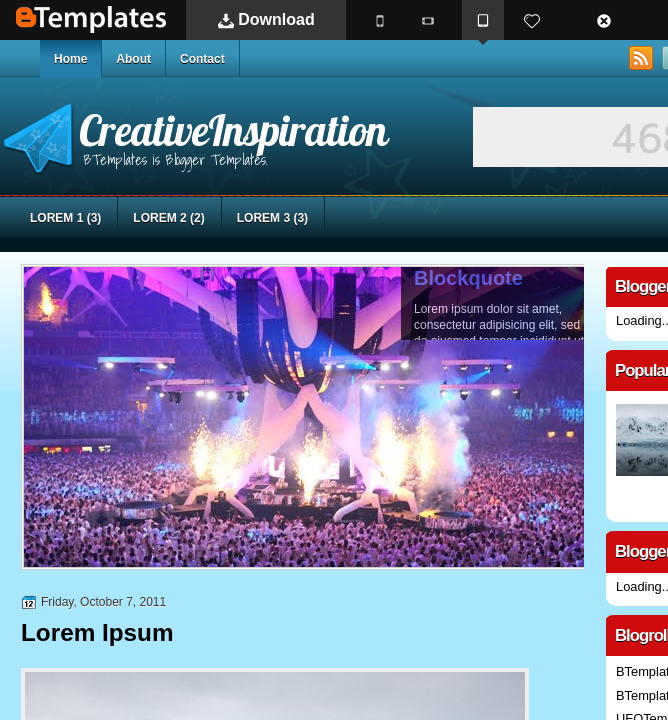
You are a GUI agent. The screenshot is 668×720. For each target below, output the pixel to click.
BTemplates (91, 19)
